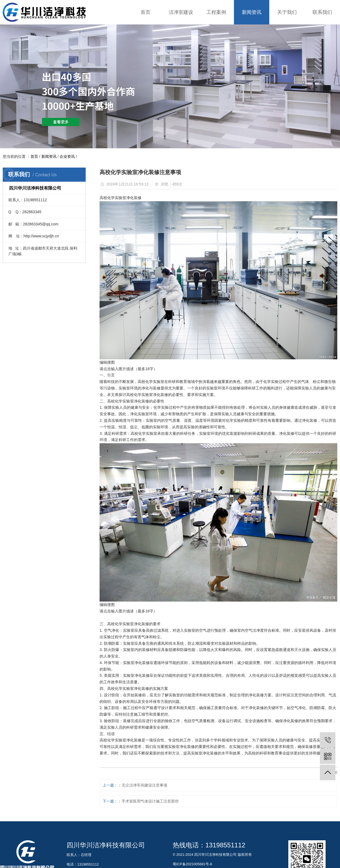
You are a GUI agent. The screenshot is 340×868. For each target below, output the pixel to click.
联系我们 (322, 12)
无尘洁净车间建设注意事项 (144, 785)
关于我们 (287, 12)
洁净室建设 (181, 12)
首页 (146, 12)
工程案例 (216, 12)
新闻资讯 (252, 12)
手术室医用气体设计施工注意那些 (150, 801)
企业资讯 (67, 156)
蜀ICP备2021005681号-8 (192, 864)
